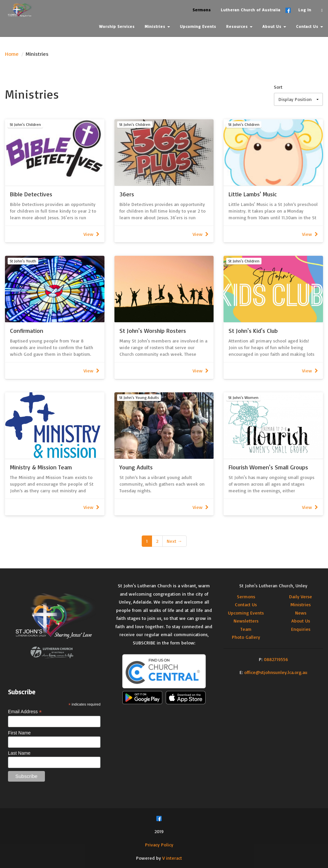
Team (246, 629)
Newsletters (246, 621)
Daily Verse (301, 596)
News (301, 613)
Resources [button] (239, 26)
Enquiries (301, 629)
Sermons (246, 596)
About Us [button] (274, 26)
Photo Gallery (246, 637)
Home (12, 54)
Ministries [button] (157, 26)
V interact (172, 858)
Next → (174, 541)
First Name (19, 733)
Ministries (301, 604)
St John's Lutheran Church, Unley (273, 585)
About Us (301, 621)
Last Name (19, 753)
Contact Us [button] (310, 26)
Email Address (25, 712)
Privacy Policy (159, 845)
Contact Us (246, 604)
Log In (305, 10)
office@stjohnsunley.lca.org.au (276, 672)
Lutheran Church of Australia (251, 10)
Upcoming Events (246, 613)
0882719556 (276, 659)
